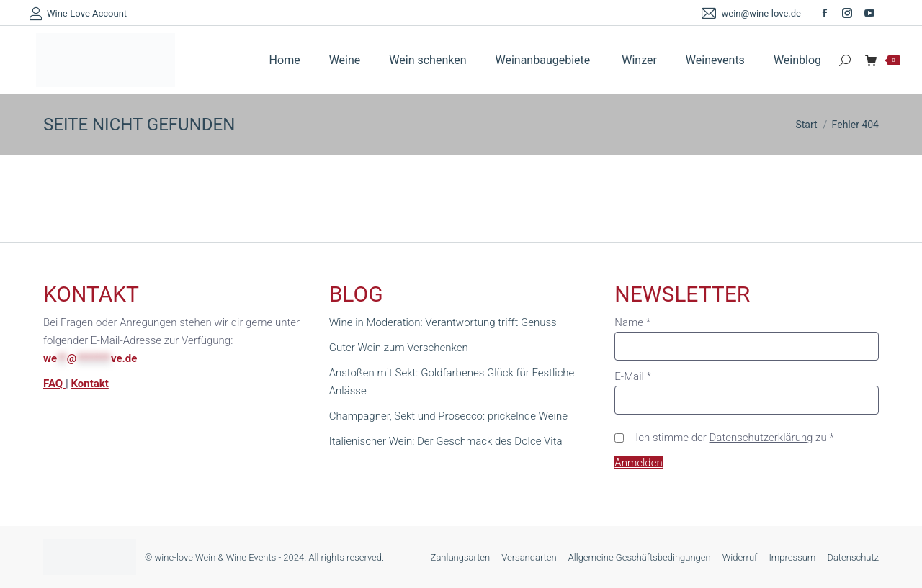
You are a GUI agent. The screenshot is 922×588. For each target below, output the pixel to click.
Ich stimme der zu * (734, 438)
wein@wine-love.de (750, 13)
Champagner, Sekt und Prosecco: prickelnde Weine (448, 416)
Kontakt (89, 384)
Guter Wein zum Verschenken (399, 348)
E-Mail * (633, 376)
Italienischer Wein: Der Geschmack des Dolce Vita (446, 441)
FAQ (54, 384)
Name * (632, 322)
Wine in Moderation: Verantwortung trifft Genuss (443, 322)
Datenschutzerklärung (761, 438)
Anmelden (638, 463)
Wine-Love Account (78, 13)
